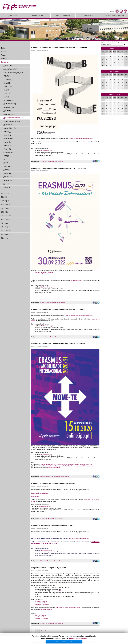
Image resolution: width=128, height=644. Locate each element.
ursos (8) (7, 149)
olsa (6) (7, 166)
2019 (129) (6, 216)
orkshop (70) (9, 107)
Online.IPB (87, 142)
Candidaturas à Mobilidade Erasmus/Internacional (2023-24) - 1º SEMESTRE (59, 48)
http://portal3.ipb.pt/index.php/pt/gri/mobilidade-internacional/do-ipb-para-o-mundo (69, 466)
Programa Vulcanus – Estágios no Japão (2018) (49, 568)
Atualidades (38, 42)
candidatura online (76, 280)
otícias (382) (8, 139)
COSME (58, 591)
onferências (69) (10, 104)
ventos (4, 58)
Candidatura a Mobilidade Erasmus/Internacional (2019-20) (53, 526)
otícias (4, 52)
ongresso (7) (8, 152)
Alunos (47, 303)
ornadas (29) (8, 100)
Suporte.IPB (92, 643)
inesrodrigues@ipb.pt (46, 609)
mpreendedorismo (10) (12, 121)
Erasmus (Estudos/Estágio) (40, 493)
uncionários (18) (9, 128)
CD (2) (6, 156)
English (112, 11)
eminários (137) (9, 114)
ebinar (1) (7, 180)
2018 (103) (6, 219)
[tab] (104, 42)
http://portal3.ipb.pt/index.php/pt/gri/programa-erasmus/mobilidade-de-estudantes (66, 464)
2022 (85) (6, 205)
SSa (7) (7, 93)
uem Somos (13, 16)
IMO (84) (7, 135)
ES (106, 16)
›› (50, 631)
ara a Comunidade (63, 16)
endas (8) (7, 132)
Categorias (6, 62)
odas (3, 48)
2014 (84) (6, 234)
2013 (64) (6, 238)
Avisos (42, 161)
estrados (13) (9, 146)
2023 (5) (5, 201)
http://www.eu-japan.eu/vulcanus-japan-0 (69, 608)
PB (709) (7, 76)
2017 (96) (6, 223)
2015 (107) (6, 231)
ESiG (113, 16)
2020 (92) (6, 212)
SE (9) (6, 90)
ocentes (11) (8, 125)
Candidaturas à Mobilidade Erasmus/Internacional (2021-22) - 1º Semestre (58, 310)
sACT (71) (7, 87)
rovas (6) (7, 142)
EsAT (118, 16)
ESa (122, 16)
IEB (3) (6, 184)
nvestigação (88, 16)
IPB (46, 161)
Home (33, 42)
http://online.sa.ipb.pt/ (54, 468)
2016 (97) (6, 227)
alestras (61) (8, 111)
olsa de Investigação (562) (13, 73)
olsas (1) (7, 187)
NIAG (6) (7, 173)
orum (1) (7, 170)
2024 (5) (5, 197)
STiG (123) (8, 80)
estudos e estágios (76, 138)
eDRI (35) (7, 163)
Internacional (88, 138)
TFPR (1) (7, 159)
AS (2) (6, 97)
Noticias (42, 477)
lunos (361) (8, 66)
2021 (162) (6, 208)
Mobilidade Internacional (55, 161)
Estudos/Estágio (74, 538)
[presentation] (104, 42)
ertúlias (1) (8, 177)
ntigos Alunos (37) (10, 69)
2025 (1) (5, 193)
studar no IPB (38, 16)
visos (3, 55)
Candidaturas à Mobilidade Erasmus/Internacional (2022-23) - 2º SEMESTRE (59, 168)
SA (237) (7, 83)
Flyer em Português (41, 601)
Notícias (42, 561)
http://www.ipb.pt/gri (47, 150)
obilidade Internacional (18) (13, 118)
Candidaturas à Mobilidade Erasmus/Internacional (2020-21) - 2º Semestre (58, 344)
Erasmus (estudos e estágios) (44, 272)
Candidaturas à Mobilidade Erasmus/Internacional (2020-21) (53, 484)
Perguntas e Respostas (42, 605)
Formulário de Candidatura (43, 603)
